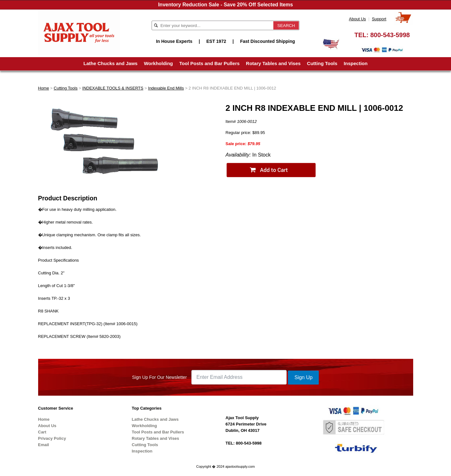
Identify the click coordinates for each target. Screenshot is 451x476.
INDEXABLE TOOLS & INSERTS (113, 88)
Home (44, 88)
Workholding (158, 63)
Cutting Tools (322, 63)
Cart (42, 432)
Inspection (355, 63)
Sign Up (303, 377)
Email (44, 445)
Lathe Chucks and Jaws (111, 63)
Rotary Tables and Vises (273, 63)
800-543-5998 (390, 35)
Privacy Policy (52, 438)
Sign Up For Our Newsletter (160, 377)
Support (379, 19)
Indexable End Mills (166, 88)
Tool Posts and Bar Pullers (209, 63)
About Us (357, 19)
